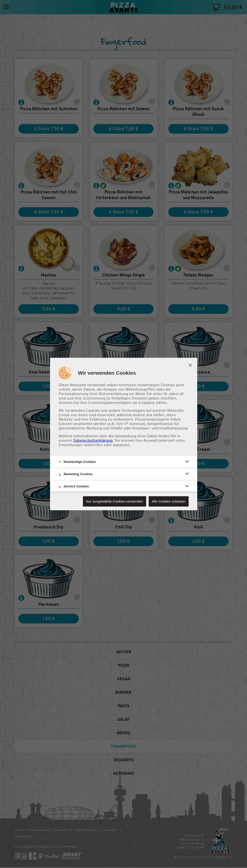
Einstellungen (71, 445)
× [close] (190, 365)
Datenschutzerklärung (93, 441)
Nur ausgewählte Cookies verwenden (115, 501)
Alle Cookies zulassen (169, 501)
